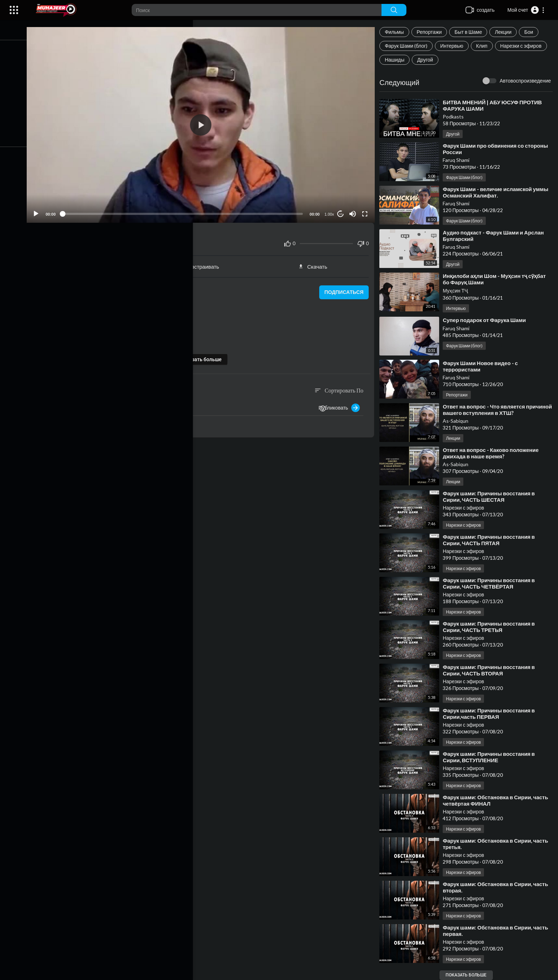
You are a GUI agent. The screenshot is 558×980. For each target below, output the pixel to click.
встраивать (205, 263)
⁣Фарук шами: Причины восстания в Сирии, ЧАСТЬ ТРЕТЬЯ (491, 627)
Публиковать (341, 405)
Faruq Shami (458, 160)
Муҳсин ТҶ (457, 291)
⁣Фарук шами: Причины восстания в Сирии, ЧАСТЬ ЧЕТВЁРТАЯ (491, 583)
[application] (205, 123)
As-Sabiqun (458, 421)
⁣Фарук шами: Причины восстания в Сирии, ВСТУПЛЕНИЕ (491, 757)
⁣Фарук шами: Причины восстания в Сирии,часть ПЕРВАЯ (491, 713)
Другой (427, 60)
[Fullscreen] (366, 211)
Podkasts (455, 117)
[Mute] (354, 211)
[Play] (43, 211)
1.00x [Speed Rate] (331, 211)
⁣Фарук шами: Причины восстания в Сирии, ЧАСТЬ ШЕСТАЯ (491, 496)
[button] (526, 10)
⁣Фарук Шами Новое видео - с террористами (482, 366)
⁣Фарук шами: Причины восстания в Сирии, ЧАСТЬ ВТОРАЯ (491, 670)
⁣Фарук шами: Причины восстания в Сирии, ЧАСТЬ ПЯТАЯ (491, 540)
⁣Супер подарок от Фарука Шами (486, 320)
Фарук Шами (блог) (408, 46)
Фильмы (396, 32)
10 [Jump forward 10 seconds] (342, 211)
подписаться (344, 289)
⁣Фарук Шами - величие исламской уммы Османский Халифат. (498, 192)
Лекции (505, 32)
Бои (531, 32)
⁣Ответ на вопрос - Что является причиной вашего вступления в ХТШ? (494, 410)
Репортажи (431, 32)
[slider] (187, 211)
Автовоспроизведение (525, 81)
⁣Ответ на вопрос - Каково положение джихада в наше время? (493, 453)
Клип (484, 46)
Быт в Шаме (470, 32)
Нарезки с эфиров (523, 46)
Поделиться (94, 263)
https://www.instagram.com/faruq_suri (106, 343)
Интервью (454, 46)
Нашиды (397, 60)
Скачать (315, 263)
